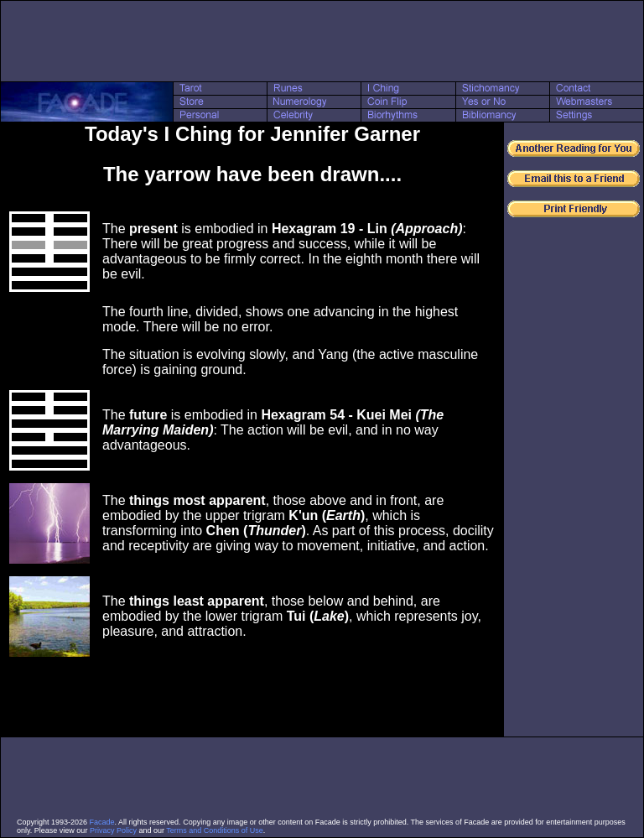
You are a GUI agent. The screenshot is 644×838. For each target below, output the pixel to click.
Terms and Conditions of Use (215, 830)
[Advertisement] (322, 41)
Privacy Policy (113, 830)
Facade (102, 822)
